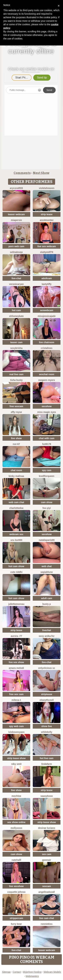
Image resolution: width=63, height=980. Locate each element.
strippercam (16, 918)
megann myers (47, 380)
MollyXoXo (16, 828)
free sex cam (16, 694)
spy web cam (16, 726)
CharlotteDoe (16, 508)
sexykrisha (16, 348)
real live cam (16, 374)
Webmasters (32, 976)
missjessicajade (47, 316)
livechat (47, 630)
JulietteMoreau (16, 604)
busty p (47, 604)
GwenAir (47, 860)
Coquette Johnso (16, 892)
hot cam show (16, 566)
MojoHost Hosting (32, 972)
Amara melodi (16, 668)
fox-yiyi (47, 508)
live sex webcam (47, 246)
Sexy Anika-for (47, 636)
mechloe (16, 796)
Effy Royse (16, 412)
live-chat (16, 278)
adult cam (47, 598)
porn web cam (16, 246)
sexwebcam (47, 310)
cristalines (47, 348)
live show (16, 438)
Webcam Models (52, 972)
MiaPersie (16, 220)
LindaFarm (47, 764)
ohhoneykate (16, 316)
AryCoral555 (16, 188)
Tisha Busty (16, 380)
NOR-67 (16, 444)
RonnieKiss (47, 924)
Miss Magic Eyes (47, 412)
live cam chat (47, 918)
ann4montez (47, 220)
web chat (47, 566)
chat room (16, 470)
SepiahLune (47, 572)
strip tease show (16, 758)
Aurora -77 (16, 636)
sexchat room (47, 374)
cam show (47, 502)
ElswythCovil (47, 700)
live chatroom (47, 342)
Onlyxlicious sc (47, 668)
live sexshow (16, 886)
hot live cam (47, 758)
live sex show (16, 662)
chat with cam (47, 438)
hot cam (16, 310)
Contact (17, 972)
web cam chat (16, 502)
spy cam (47, 470)
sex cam (47, 854)
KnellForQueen (47, 476)
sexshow (47, 406)
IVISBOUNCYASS (16, 732)
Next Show (41, 173)
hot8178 (47, 444)
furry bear (16, 924)
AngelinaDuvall (47, 892)
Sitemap (6, 972)
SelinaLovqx (16, 252)
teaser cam (16, 342)
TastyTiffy (47, 284)
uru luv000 (16, 540)
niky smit (16, 764)
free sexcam (16, 406)
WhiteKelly (47, 732)
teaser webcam (16, 214)
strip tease (47, 214)
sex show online (16, 822)
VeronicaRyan (16, 284)
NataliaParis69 (47, 540)
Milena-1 (16, 700)
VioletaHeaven (47, 188)
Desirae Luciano (47, 828)
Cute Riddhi (16, 572)
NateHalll (16, 860)
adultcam (47, 278)
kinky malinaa (16, 476)
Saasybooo (47, 796)
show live (47, 726)
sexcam (47, 886)
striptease (47, 694)
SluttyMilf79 (47, 252)
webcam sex (16, 534)
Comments (22, 173)
